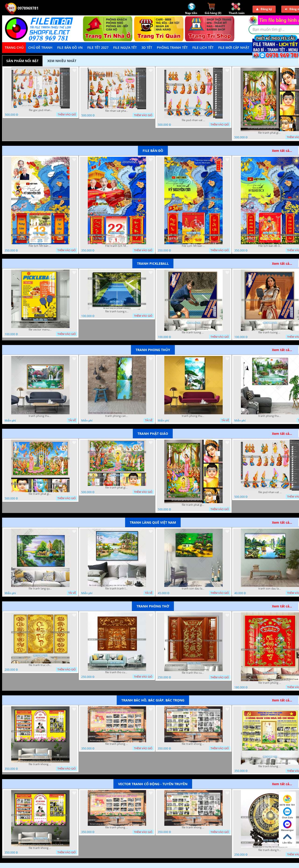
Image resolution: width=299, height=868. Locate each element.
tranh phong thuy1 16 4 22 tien (193, 416)
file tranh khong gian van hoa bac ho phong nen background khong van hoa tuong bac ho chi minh (40, 764)
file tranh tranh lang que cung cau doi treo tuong (117, 589)
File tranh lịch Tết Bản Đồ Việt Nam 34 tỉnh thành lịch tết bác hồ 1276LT (117, 246)
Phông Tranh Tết (172, 47)
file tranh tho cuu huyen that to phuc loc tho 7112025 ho (117, 672)
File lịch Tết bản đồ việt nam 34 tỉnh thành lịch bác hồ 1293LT (40, 246)
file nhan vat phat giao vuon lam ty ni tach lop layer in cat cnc (117, 111)
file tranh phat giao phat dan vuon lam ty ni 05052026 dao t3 (40, 494)
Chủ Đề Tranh (40, 47)
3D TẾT (147, 47)
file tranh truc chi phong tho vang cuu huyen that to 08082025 (40, 665)
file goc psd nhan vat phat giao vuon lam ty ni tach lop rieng (41, 110)
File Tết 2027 (98, 47)
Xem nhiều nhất (62, 61)
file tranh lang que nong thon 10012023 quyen (40, 589)
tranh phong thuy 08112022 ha (40, 416)
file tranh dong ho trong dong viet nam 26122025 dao (270, 850)
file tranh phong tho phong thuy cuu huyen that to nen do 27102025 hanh (270, 683)
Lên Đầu (287, 838)
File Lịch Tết (203, 47)
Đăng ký (264, 9)
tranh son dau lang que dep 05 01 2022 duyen (193, 589)
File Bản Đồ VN (70, 47)
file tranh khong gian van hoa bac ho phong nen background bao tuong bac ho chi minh (193, 744)
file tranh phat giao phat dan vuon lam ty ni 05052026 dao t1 (117, 488)
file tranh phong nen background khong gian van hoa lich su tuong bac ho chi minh (117, 744)
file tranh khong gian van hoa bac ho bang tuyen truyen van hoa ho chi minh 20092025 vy (270, 766)
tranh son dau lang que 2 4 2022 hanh (270, 589)
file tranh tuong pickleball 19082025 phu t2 (193, 332)
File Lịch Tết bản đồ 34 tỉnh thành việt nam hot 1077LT (193, 246)
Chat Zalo (287, 813)
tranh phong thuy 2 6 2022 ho (270, 416)
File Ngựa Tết (125, 47)
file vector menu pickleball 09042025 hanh (40, 330)
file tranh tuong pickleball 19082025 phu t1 (270, 332)
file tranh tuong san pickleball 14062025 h (117, 311)
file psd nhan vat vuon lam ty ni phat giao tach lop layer (193, 120)
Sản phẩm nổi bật (22, 61)
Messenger (287, 826)
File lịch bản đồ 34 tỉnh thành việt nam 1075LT (270, 246)
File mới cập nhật (234, 47)
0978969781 (22, 8)
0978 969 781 (287, 801)
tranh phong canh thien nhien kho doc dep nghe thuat (117, 416)
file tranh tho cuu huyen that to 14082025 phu (193, 673)
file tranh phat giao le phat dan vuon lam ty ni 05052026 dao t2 (270, 133)
